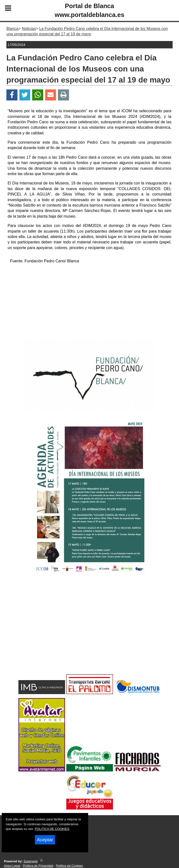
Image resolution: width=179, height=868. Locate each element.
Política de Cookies (69, 866)
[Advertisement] (89, 302)
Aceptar (45, 840)
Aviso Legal (12, 866)
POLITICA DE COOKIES (52, 829)
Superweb (31, 861)
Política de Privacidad (38, 866)
